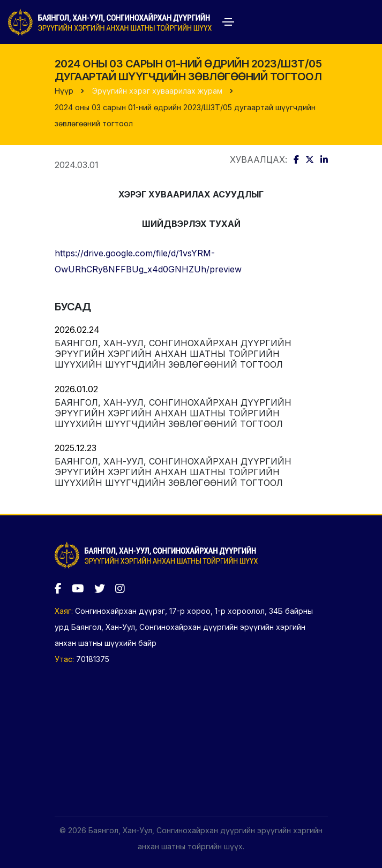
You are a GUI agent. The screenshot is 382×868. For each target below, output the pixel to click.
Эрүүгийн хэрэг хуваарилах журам (157, 91)
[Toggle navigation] (228, 22)
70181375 (93, 659)
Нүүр (64, 91)
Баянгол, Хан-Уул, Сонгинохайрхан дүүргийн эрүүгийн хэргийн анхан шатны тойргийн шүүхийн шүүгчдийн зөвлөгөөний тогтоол (173, 354)
